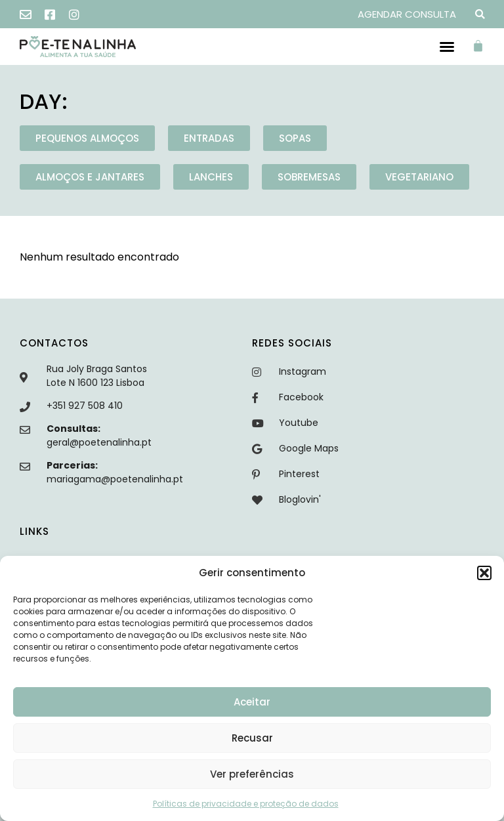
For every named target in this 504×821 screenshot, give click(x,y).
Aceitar (252, 702)
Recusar (252, 738)
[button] (484, 573)
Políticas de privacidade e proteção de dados (246, 804)
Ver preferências (252, 774)
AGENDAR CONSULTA (407, 14)
